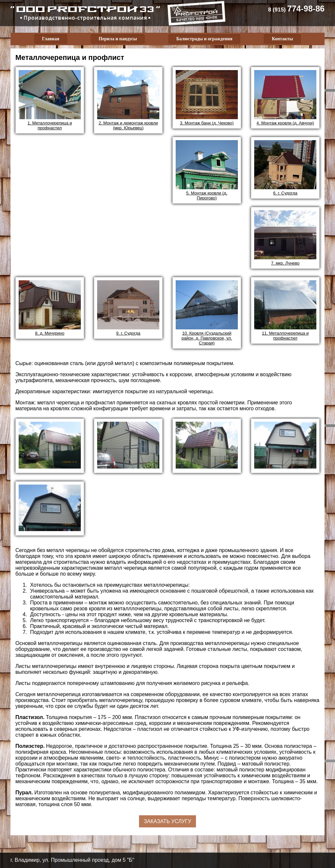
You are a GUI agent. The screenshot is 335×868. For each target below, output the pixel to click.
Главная (51, 39)
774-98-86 (296, 9)
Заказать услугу (168, 821)
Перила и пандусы (118, 39)
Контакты (282, 39)
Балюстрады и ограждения (204, 39)
